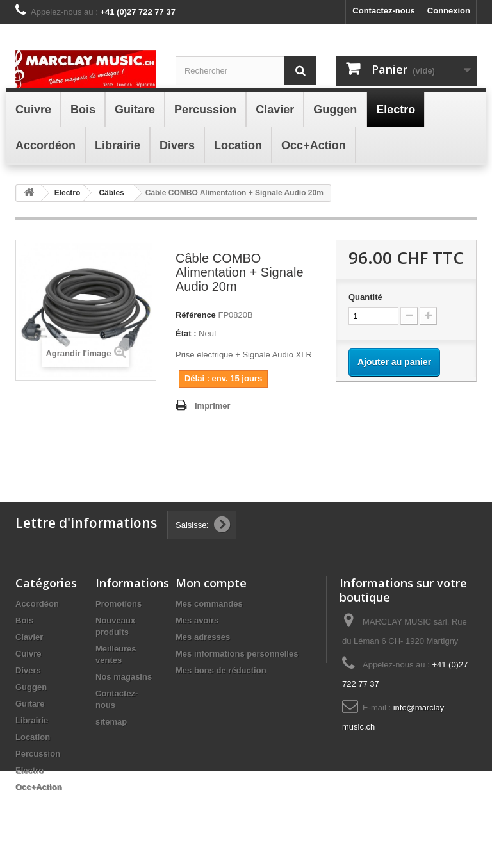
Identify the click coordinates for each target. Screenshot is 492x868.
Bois (24, 620)
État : (186, 333)
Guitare (30, 704)
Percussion (38, 754)
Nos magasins (124, 677)
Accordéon (37, 604)
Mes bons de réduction (221, 670)
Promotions (119, 604)
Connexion (449, 11)
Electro (29, 770)
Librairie (32, 720)
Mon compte (211, 583)
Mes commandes (209, 604)
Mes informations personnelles (237, 654)
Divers (28, 670)
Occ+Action (39, 787)
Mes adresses (203, 637)
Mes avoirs (197, 620)
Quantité (365, 297)
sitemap (111, 722)
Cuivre (28, 654)
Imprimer (213, 406)
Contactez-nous (384, 11)
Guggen (31, 687)
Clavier (29, 637)
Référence (196, 315)
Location (33, 737)
